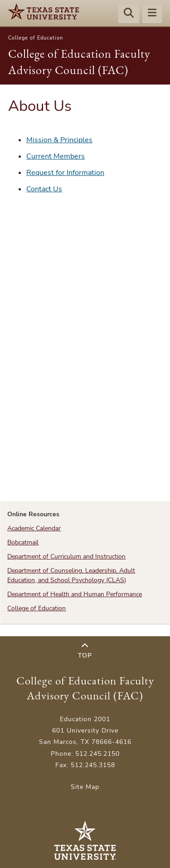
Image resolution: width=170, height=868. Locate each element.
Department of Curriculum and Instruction (66, 556)
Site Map (85, 787)
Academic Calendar (34, 528)
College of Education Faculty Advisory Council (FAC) (85, 688)
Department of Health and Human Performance (75, 594)
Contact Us (44, 189)
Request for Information (65, 173)
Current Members (56, 156)
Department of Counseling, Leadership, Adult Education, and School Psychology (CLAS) (71, 575)
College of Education (36, 38)
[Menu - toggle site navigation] (152, 14)
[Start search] (129, 14)
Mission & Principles (59, 140)
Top (85, 651)
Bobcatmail (23, 542)
